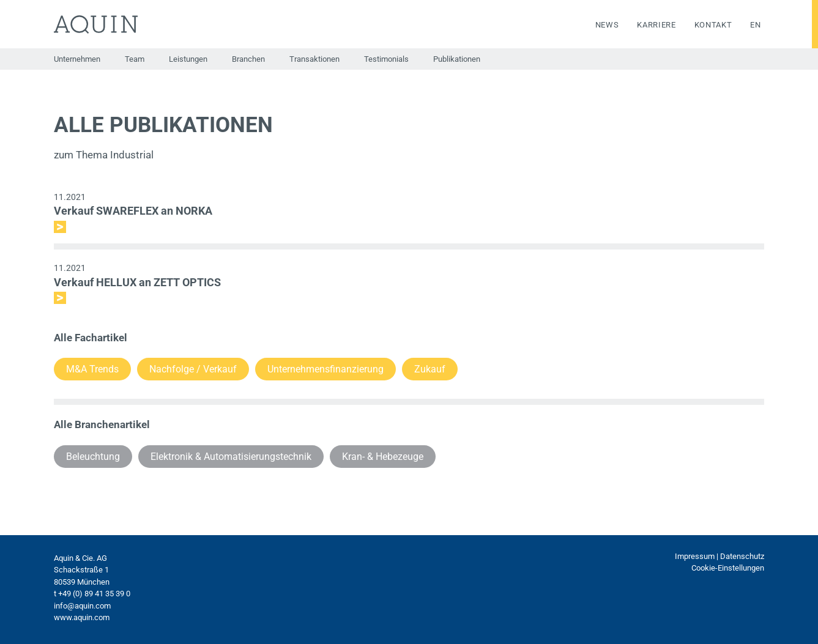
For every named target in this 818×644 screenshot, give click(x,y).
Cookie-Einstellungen (728, 568)
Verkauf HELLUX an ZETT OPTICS (137, 282)
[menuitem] (746, 25)
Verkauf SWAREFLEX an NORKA (133, 211)
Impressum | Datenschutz (719, 556)
